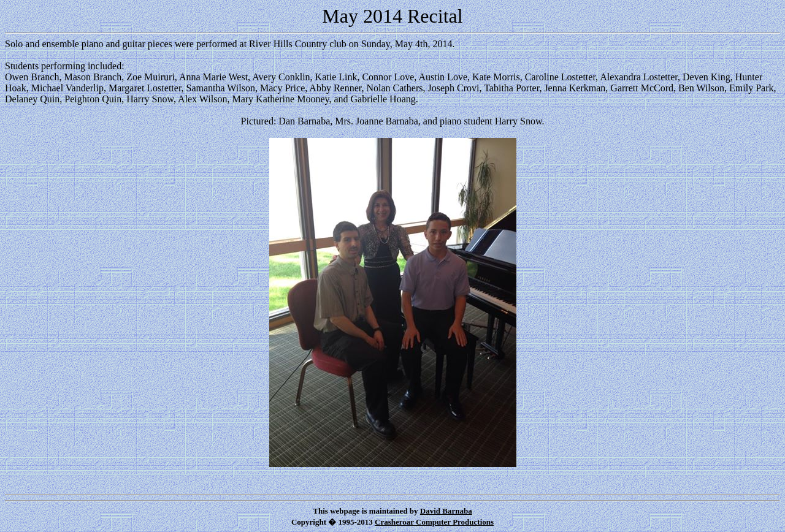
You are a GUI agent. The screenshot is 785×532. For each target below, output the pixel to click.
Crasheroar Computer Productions (434, 522)
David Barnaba (446, 511)
